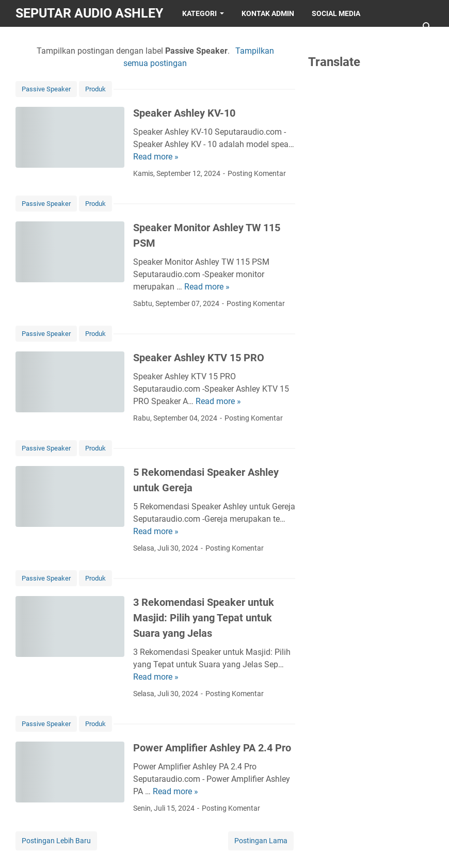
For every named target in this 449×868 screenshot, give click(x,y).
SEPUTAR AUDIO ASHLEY (89, 13)
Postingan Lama (261, 841)
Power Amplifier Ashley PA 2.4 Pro (212, 748)
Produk (95, 89)
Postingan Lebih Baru (56, 841)
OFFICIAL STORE (52, 40)
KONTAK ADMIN (268, 13)
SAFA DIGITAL (121, 40)
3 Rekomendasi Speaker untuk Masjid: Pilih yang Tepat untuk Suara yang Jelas (204, 618)
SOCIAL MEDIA (336, 13)
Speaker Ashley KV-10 (184, 113)
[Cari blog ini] (427, 27)
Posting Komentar (257, 173)
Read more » (156, 157)
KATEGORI (199, 13)
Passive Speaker (46, 89)
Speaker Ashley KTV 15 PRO (199, 358)
